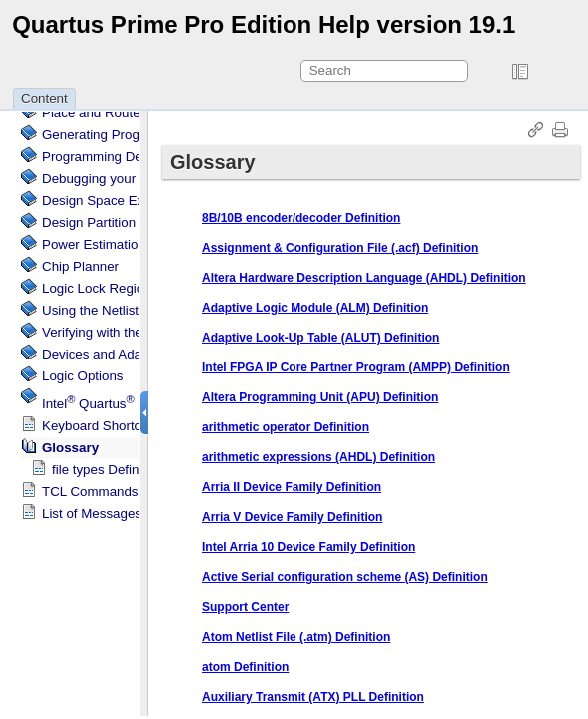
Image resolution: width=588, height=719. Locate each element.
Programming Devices (107, 156)
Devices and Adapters (107, 354)
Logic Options (83, 376)
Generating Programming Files (133, 134)
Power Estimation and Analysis (133, 244)
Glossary (70, 448)
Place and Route (91, 112)
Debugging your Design (111, 178)
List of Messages (92, 514)
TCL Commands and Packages (134, 492)
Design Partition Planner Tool (128, 222)
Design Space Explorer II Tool (129, 200)
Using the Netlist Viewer (112, 310)
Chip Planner (80, 266)
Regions (100, 288)
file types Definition (108, 470)
